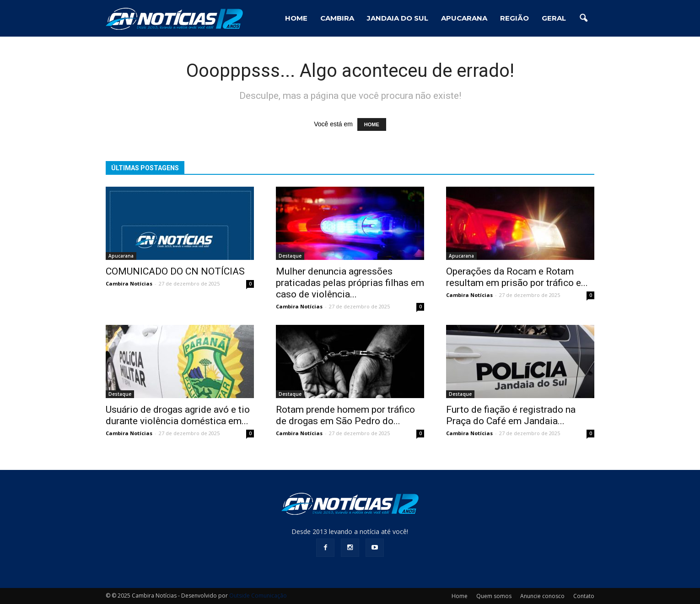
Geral (554, 18)
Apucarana (464, 18)
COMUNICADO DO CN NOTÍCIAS (175, 271)
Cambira (337, 18)
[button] (583, 18)
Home (460, 596)
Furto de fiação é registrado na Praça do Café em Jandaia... (511, 415)
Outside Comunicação (258, 596)
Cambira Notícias (129, 283)
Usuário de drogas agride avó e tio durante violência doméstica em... (178, 415)
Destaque (290, 256)
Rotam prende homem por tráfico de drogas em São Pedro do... (345, 415)
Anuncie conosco (542, 596)
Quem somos (494, 596)
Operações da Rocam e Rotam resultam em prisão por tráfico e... (517, 277)
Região (514, 18)
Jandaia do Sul (398, 18)
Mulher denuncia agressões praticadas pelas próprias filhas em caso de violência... (350, 283)
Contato (584, 596)
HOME (296, 18)
